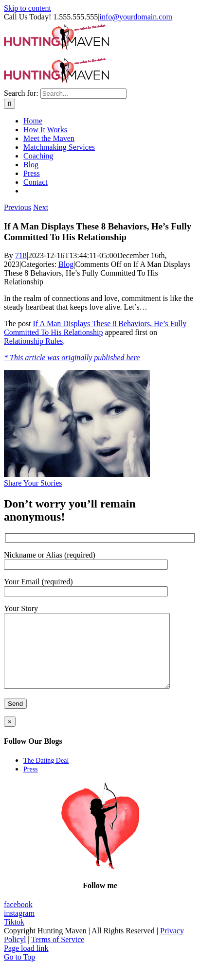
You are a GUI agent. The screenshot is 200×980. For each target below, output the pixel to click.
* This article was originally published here (72, 358)
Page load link (26, 963)
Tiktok (14, 936)
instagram (19, 928)
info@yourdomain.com (136, 17)
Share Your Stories (33, 483)
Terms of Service (58, 954)
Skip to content (27, 8)
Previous (18, 207)
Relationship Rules (33, 341)
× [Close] (10, 736)
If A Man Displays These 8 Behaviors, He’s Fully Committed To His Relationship (95, 328)
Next (41, 207)
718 (21, 255)
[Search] (9, 104)
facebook (18, 919)
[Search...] (83, 94)
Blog (66, 264)
